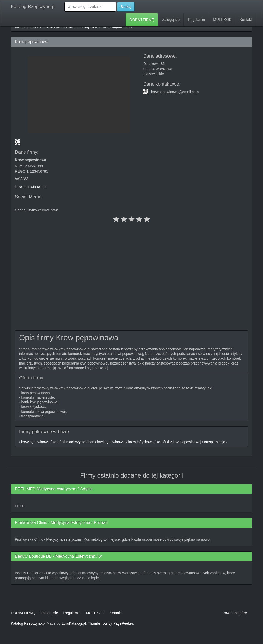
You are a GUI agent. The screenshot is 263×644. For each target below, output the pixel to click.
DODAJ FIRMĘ (142, 20)
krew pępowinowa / (36, 442)
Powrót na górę (235, 613)
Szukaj (126, 7)
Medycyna (89, 27)
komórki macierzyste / (69, 442)
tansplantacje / (215, 442)
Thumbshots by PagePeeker (110, 623)
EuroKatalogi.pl (74, 623)
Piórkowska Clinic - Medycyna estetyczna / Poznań (61, 523)
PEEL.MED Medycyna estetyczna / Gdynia (54, 489)
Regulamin (196, 20)
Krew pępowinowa (117, 27)
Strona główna (26, 27)
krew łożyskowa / (142, 442)
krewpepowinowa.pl (31, 187)
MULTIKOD (222, 20)
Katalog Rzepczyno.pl (33, 7)
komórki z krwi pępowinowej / (179, 442)
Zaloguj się (171, 20)
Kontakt (246, 20)
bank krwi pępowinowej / (107, 442)
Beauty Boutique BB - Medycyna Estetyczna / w (58, 556)
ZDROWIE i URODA (60, 27)
